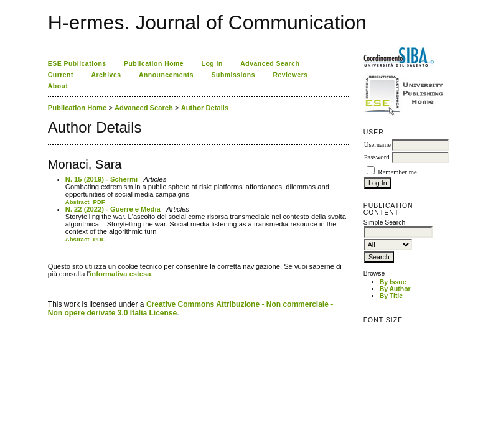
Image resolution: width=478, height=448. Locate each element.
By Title (391, 296)
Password (377, 157)
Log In (212, 64)
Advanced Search (270, 64)
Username (377, 145)
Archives (106, 75)
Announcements (166, 75)
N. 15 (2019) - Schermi (101, 179)
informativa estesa (120, 274)
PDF (99, 202)
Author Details (205, 108)
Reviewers (290, 75)
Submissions (233, 75)
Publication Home (154, 64)
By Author (395, 289)
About (58, 86)
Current (61, 75)
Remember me (397, 172)
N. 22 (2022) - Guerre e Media (113, 209)
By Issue (393, 282)
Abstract (77, 202)
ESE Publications (77, 64)
